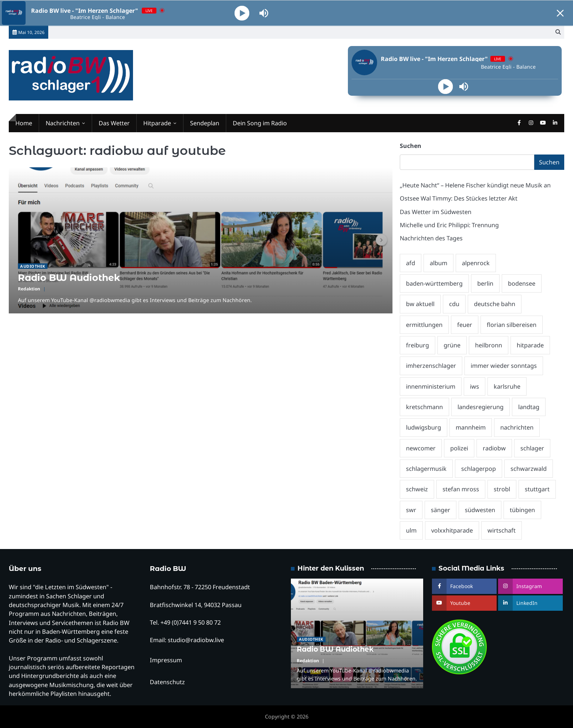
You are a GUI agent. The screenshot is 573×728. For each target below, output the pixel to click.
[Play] (242, 13)
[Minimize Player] (560, 13)
